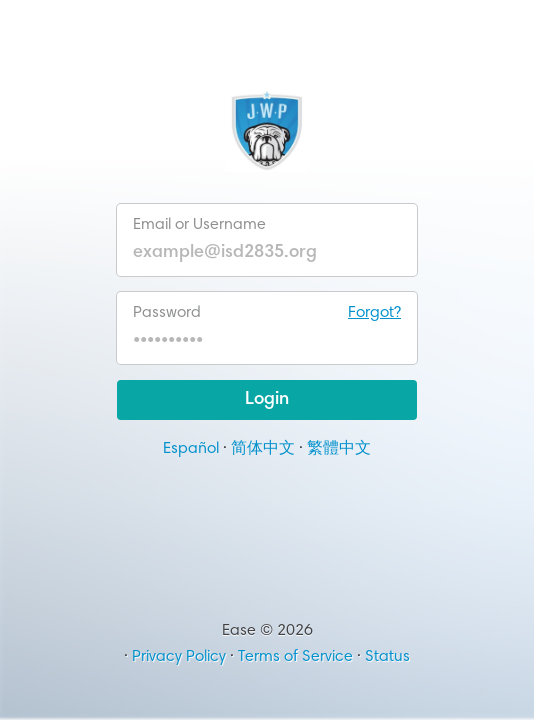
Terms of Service (295, 657)
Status (387, 657)
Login (267, 400)
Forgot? (374, 313)
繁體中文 (339, 449)
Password (267, 313)
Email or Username (199, 225)
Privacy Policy (179, 657)
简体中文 (263, 449)
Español (191, 449)
